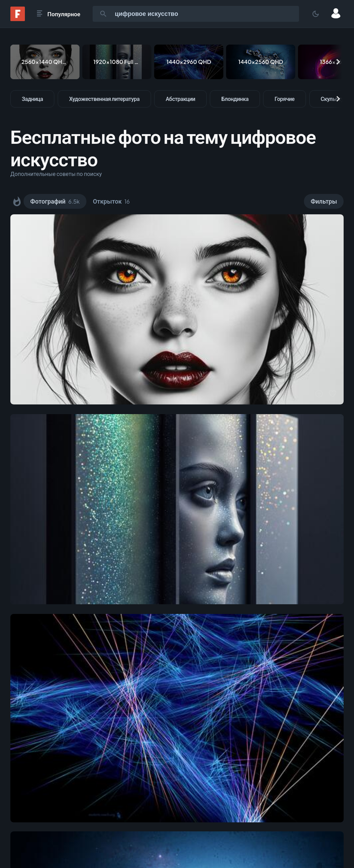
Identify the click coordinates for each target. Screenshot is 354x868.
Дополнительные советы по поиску (56, 174)
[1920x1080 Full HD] (117, 62)
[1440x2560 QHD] (261, 62)
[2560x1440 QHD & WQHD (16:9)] (45, 62)
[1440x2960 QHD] (189, 62)
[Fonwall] (18, 19)
